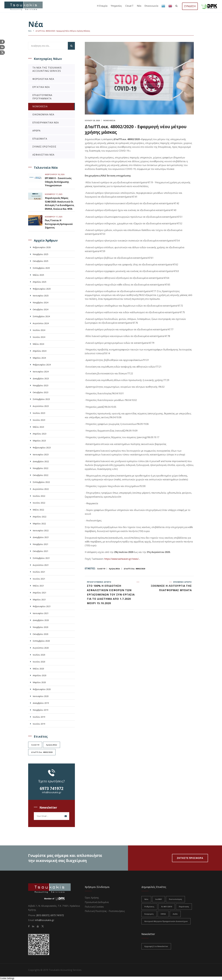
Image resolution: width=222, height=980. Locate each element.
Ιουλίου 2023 (39, 413)
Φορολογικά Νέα (43, 79)
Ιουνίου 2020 (39, 662)
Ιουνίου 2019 (39, 724)
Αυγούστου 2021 (41, 565)
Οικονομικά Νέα (43, 114)
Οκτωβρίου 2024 (40, 309)
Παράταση (184, 907)
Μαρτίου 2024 (39, 358)
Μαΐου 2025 (38, 275)
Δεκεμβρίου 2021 (41, 537)
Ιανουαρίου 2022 (41, 530)
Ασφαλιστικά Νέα (43, 155)
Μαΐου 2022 (38, 510)
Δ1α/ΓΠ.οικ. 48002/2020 (134, 569)
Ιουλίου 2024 (39, 330)
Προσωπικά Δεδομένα (97, 902)
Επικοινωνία (151, 6)
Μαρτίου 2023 (39, 441)
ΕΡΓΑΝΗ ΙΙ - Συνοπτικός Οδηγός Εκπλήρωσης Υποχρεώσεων (58, 182)
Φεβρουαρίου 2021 (42, 606)
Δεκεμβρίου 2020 (41, 620)
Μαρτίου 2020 (39, 682)
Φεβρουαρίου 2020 (42, 689)
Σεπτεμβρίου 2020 (41, 641)
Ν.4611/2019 (167, 907)
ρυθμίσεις (149, 907)
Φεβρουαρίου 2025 (42, 289)
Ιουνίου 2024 (39, 337)
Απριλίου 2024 (40, 351)
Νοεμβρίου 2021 (40, 544)
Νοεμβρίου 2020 (40, 627)
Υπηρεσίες (116, 6)
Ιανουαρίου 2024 (41, 372)
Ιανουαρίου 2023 (41, 454)
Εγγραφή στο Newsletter (156, 946)
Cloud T (129, 6)
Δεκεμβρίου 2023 (41, 378)
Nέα (30, 31)
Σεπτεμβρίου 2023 (41, 399)
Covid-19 (101, 569)
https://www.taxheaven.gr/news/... (122, 559)
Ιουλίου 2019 (39, 717)
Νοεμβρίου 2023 (40, 385)
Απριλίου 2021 (40, 593)
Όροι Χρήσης (92, 898)
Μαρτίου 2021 (39, 600)
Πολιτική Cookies (94, 907)
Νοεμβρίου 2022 (40, 468)
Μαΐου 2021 (38, 586)
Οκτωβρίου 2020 (40, 634)
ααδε (175, 914)
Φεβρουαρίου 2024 (42, 365)
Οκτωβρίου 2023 (40, 392)
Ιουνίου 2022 (39, 503)
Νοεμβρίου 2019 (40, 710)
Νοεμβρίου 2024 (40, 302)
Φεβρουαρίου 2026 (42, 247)
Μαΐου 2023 (38, 427)
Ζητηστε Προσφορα (190, 858)
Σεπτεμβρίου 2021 (41, 558)
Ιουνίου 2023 (39, 420)
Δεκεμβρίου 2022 (41, 461)
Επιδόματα (40, 139)
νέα (146, 899)
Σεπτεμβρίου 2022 (41, 482)
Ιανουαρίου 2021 (41, 613)
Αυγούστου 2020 (41, 648)
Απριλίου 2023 (40, 434)
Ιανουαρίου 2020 (41, 696)
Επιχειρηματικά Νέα (46, 123)
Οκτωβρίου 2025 (40, 261)
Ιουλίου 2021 (39, 572)
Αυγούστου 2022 (41, 489)
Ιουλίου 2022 (39, 496)
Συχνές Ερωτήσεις (44, 147)
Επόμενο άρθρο (168, 587)
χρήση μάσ (114, 569)
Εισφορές (149, 914)
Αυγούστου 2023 (41, 406)
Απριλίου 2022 (40, 517)
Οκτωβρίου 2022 (40, 475)
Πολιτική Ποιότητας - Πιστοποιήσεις (105, 911)
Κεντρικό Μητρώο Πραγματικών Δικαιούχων (166, 921)
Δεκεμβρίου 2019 (41, 703)
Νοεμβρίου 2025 (40, 254)
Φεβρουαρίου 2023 (42, 448)
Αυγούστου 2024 (41, 323)
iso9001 (159, 899)
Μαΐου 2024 (38, 344)
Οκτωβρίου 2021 (40, 551)
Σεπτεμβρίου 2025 (41, 268)
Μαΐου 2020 (38, 669)
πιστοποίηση (175, 899)
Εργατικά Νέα (41, 87)
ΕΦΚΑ (163, 914)
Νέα (139, 6)
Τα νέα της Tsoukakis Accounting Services (47, 69)
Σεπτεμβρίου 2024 (41, 316)
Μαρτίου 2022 (39, 524)
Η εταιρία (102, 6)
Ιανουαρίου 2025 (41, 296)
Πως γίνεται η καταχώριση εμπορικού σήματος (59, 224)
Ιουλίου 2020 (39, 655)
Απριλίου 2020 (40, 675)
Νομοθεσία (40, 106)
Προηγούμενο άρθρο (111, 593)
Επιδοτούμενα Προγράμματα (42, 97)
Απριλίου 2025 (40, 282)
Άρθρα (36, 131)
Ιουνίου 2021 (39, 579)
